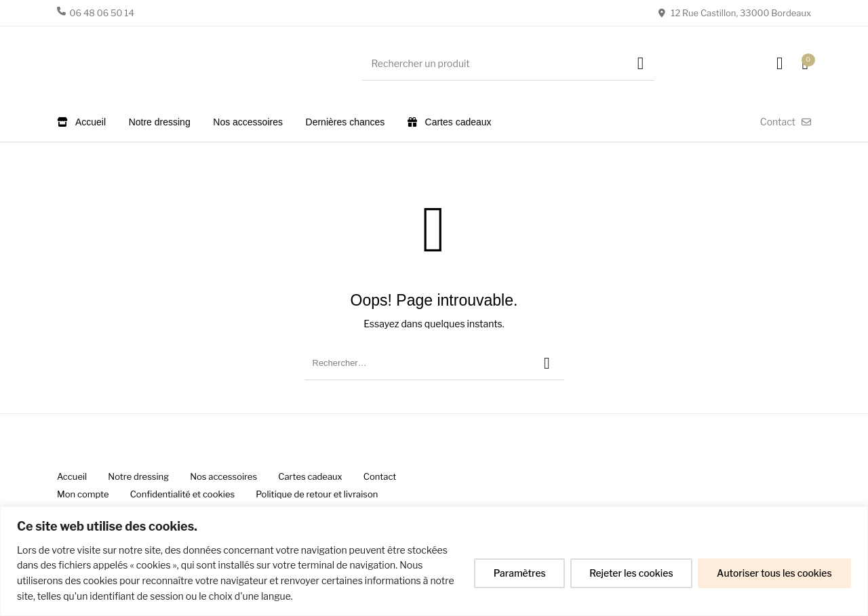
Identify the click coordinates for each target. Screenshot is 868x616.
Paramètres (516, 573)
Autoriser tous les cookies (774, 573)
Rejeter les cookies (629, 573)
